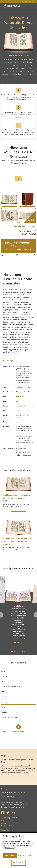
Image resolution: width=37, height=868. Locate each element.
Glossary (4, 823)
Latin (18, 422)
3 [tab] (19, 652)
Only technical (25, 855)
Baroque (19, 411)
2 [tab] (16, 652)
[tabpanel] (18, 609)
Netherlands (20, 397)
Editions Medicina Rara (9, 717)
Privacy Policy (10, 848)
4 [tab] (22, 652)
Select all (10, 855)
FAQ (3, 821)
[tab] (18, 484)
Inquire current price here (18, 246)
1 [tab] (12, 652)
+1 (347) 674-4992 (27, 2)
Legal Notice (29, 846)
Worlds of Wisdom (8, 825)
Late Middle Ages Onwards (25, 406)
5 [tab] (25, 652)
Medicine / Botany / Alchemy (22, 416)
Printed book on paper (23, 387)
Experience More (18, 642)
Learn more (18, 863)
